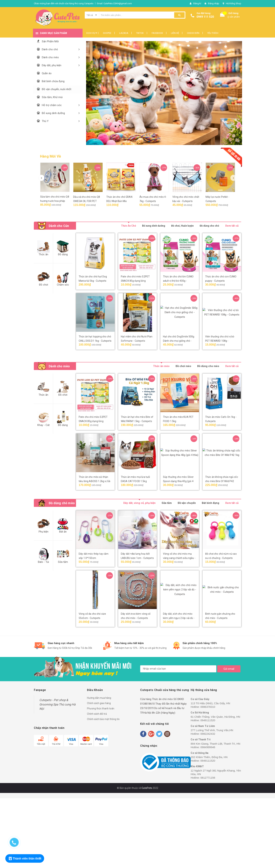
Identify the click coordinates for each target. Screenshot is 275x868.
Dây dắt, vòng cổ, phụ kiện (139, 503)
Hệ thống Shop (234, 3)
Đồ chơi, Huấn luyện (182, 226)
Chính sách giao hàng (99, 703)
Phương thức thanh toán (101, 708)
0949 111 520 (205, 17)
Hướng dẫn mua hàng (99, 698)
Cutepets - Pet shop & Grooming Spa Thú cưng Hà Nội (57, 704)
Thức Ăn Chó (129, 226)
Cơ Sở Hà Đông (200, 713)
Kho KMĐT (197, 766)
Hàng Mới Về (50, 156)
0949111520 (208, 720)
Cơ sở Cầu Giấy (200, 699)
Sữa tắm (167, 503)
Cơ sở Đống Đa (200, 753)
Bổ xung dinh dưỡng (154, 226)
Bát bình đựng (211, 503)
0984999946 (208, 747)
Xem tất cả (232, 226)
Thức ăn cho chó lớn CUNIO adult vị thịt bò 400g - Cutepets (178, 281)
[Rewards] (25, 858)
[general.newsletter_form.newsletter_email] (178, 669)
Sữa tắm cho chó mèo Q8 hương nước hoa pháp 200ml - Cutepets (55, 201)
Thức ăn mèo (161, 366)
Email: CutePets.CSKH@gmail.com (114, 3)
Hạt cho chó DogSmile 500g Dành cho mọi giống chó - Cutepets (179, 341)
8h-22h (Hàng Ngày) (164, 713)
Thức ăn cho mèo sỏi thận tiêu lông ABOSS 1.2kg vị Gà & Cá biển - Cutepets (94, 481)
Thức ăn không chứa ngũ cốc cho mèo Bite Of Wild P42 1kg (222, 481)
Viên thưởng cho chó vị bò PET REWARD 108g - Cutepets (220, 341)
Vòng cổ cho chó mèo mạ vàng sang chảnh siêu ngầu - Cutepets (179, 558)
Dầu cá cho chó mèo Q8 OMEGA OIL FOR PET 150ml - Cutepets (87, 201)
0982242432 (208, 734)
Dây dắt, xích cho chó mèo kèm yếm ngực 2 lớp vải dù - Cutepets (179, 618)
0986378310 (208, 707)
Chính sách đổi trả (97, 714)
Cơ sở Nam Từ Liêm (203, 726)
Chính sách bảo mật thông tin (103, 719)
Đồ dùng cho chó (209, 226)
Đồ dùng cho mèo (208, 366)
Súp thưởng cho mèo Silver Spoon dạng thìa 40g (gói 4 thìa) (178, 481)
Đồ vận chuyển (187, 503)
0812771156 (208, 778)
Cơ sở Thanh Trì (201, 739)
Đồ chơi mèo (183, 366)
